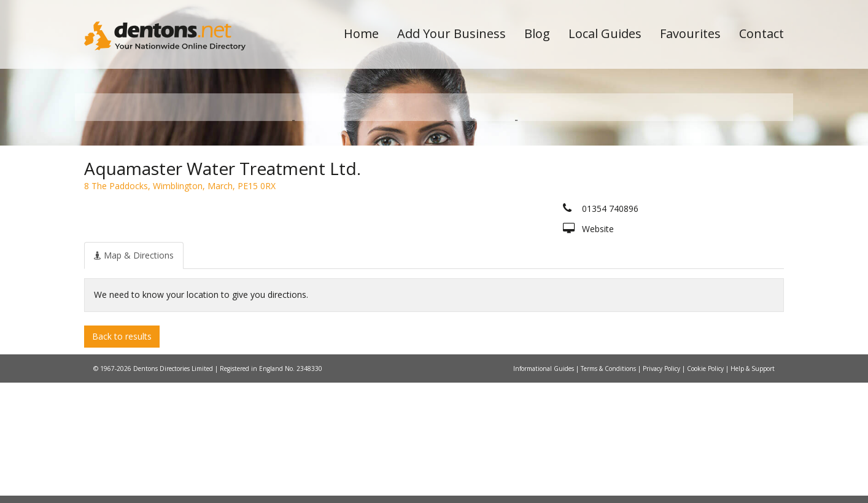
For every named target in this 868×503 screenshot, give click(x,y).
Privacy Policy (662, 489)
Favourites (690, 33)
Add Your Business (451, 33)
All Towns (143, 218)
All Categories (417, 218)
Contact (761, 33)
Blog (537, 33)
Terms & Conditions (609, 489)
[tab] (134, 375)
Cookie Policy (706, 489)
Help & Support (753, 489)
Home (361, 33)
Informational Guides (544, 489)
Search (700, 197)
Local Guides (605, 33)
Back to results (122, 456)
